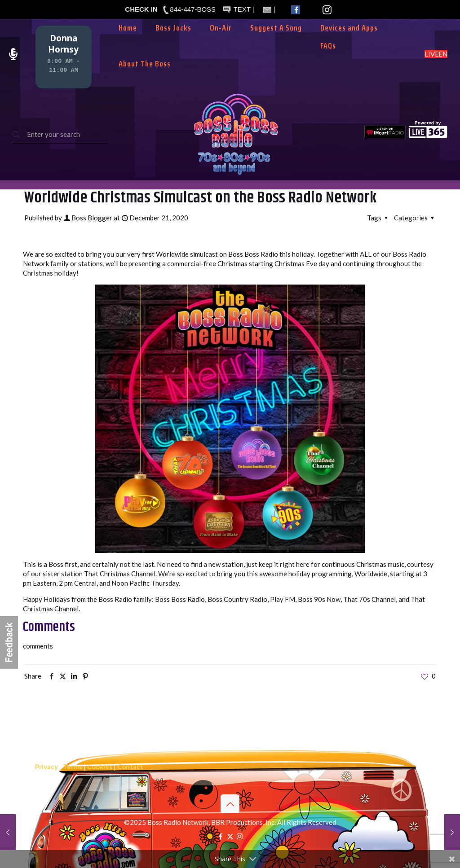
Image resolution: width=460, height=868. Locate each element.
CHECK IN (141, 9)
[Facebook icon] (221, 836)
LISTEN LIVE (436, 54)
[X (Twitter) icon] (230, 836)
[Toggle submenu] (221, 41)
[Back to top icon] (230, 804)
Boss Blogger (92, 218)
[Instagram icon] (240, 836)
